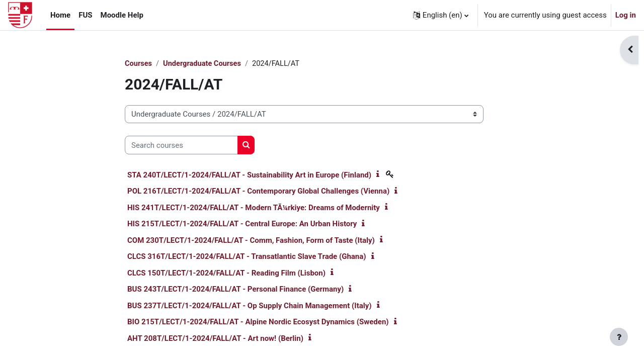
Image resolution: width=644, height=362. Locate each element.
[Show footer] (619, 337)
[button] (441, 15)
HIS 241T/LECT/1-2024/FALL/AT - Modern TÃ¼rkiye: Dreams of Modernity (254, 208)
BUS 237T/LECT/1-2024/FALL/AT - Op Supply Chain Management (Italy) (250, 306)
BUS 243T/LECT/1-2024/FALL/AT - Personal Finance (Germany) (235, 290)
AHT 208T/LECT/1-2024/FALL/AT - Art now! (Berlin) (215, 339)
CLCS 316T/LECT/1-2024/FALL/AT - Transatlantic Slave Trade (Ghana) (247, 257)
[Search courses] (181, 146)
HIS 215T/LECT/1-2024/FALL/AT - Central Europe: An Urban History (242, 224)
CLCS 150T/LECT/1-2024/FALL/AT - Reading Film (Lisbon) (226, 274)
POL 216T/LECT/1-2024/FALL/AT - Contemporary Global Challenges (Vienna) (258, 192)
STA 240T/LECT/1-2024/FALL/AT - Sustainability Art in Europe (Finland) (249, 175)
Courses (139, 64)
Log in (626, 15)
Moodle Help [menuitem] (122, 15)
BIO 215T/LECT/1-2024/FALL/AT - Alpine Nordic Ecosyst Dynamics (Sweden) (258, 322)
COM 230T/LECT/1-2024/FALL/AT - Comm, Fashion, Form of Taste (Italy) (251, 241)
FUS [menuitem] (85, 15)
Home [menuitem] (60, 15)
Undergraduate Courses (204, 64)
